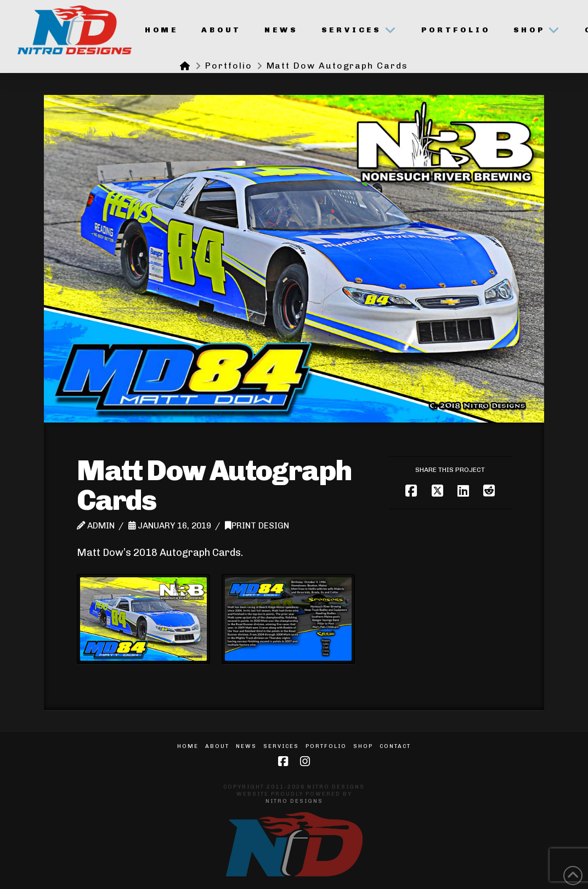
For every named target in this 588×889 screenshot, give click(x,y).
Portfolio (326, 746)
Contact (395, 746)
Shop (363, 746)
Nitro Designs (294, 801)
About (217, 746)
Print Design (257, 526)
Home (188, 746)
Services (281, 746)
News (246, 746)
